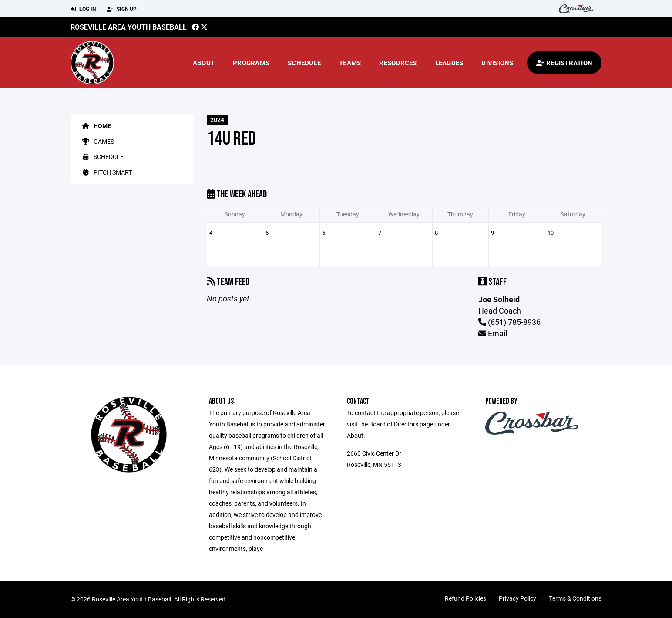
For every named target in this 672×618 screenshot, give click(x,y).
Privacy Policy (517, 598)
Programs (251, 63)
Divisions (497, 63)
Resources (398, 63)
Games (97, 141)
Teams (350, 63)
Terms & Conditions (575, 598)
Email (493, 333)
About (204, 63)
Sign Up (122, 9)
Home (95, 126)
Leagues (449, 63)
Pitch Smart (106, 172)
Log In (83, 9)
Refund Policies (465, 598)
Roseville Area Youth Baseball (129, 27)
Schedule (304, 63)
